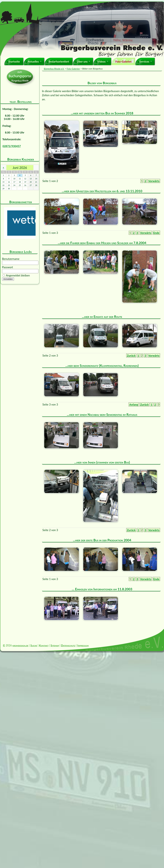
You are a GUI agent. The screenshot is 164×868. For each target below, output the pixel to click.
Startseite (14, 62)
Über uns (82, 62)
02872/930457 (12, 146)
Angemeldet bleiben (18, 275)
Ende (156, 233)
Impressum (83, 645)
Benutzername (11, 259)
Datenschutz (68, 645)
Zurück (131, 355)
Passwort (8, 267)
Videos (102, 62)
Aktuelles (33, 62)
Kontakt (44, 645)
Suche (34, 645)
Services (144, 62)
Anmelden (8, 279)
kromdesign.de (20, 645)
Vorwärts (154, 181)
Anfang (134, 404)
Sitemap (55, 645)
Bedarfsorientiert (59, 62)
